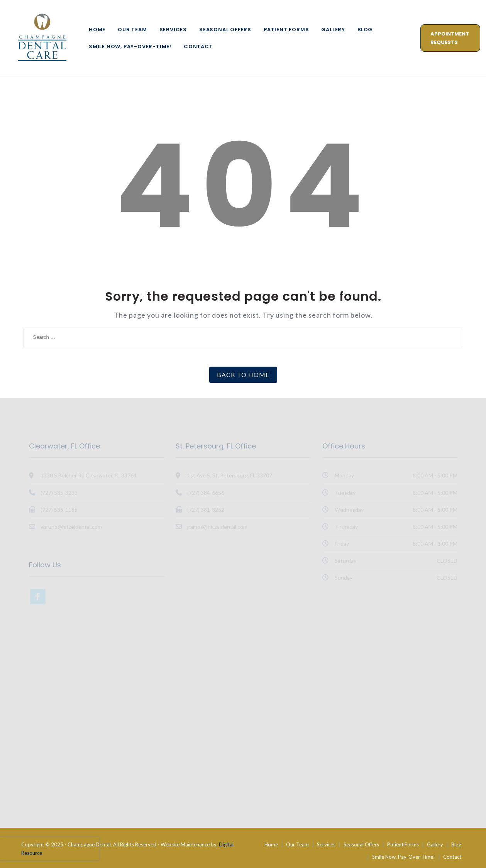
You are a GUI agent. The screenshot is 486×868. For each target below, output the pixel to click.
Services (173, 30)
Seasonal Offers (225, 30)
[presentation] (49, 849)
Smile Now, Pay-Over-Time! (130, 47)
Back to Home (243, 375)
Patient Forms (286, 30)
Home (97, 30)
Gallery (333, 30)
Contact (198, 47)
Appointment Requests (450, 38)
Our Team (132, 30)
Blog (365, 30)
